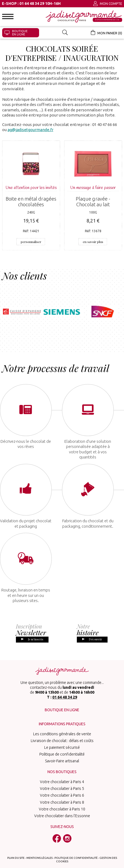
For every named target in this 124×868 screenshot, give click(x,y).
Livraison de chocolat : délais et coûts (62, 733)
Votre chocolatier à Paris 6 (62, 788)
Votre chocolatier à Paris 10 (62, 802)
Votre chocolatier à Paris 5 (62, 781)
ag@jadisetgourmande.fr (30, 130)
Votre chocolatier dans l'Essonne (62, 809)
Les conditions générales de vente (62, 726)
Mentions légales (39, 850)
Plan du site (16, 850)
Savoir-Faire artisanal (62, 754)
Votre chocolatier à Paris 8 (62, 795)
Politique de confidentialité (62, 747)
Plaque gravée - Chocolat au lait (93, 202)
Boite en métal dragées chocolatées (31, 202)
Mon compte (108, 4)
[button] (8, 16)
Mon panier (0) (106, 32)
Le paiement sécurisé (62, 740)
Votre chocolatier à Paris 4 (62, 774)
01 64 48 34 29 (65, 690)
